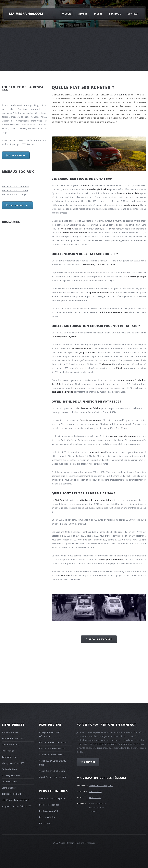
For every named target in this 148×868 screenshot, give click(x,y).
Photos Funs (8, 751)
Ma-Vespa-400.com (26, 14)
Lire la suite (18, 155)
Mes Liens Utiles (47, 817)
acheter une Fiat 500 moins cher (97, 556)
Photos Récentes (10, 732)
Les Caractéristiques (49, 805)
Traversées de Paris (11, 794)
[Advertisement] (74, 49)
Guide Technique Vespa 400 (52, 798)
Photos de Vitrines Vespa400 (53, 748)
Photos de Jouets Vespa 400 (53, 742)
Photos (83, 14)
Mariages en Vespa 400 (13, 763)
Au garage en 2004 (11, 775)
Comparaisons (9, 788)
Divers (98, 14)
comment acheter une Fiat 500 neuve (70, 244)
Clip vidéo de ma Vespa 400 (52, 777)
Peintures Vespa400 (49, 811)
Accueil (66, 14)
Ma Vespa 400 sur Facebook (15, 186)
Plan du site (45, 823)
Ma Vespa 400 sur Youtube (15, 190)
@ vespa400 (95, 797)
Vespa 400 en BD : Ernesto (52, 771)
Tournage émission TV (13, 738)
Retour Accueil (19, 205)
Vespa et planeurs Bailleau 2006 (17, 806)
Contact (133, 14)
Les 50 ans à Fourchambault (15, 800)
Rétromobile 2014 (10, 744)
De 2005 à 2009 (9, 769)
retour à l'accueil (101, 639)
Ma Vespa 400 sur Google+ (15, 194)
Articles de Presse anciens (52, 755)
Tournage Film (9, 757)
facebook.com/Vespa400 (101, 785)
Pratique (115, 14)
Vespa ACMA (95, 791)
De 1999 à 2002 (9, 781)
